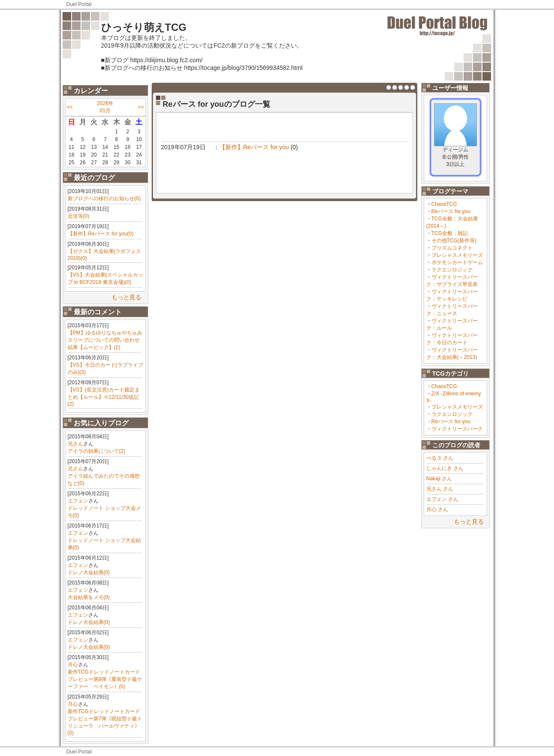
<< (70, 107)
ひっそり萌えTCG (144, 27)
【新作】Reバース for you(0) (101, 234)
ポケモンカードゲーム (457, 262)
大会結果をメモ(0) (89, 597)
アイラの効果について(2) (97, 451)
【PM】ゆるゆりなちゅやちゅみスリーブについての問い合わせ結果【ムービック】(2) (105, 340)
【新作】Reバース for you (254, 147)
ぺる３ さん (440, 458)
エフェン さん (442, 499)
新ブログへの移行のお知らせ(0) (104, 199)
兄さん (75, 444)
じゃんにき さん (445, 468)
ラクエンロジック (452, 270)
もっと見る (126, 297)
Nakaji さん (439, 479)
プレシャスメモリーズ (457, 255)
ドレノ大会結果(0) (89, 572)
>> (141, 107)
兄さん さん (440, 489)
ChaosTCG (444, 204)
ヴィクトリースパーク (457, 429)
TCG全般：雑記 (450, 233)
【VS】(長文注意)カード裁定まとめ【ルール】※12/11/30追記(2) (104, 397)
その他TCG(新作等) (454, 241)
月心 (73, 665)
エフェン (78, 501)
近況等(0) (79, 216)
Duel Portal (79, 4)
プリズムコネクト (452, 248)
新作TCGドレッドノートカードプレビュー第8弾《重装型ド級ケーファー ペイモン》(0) (105, 679)
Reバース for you (451, 211)
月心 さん (437, 509)
